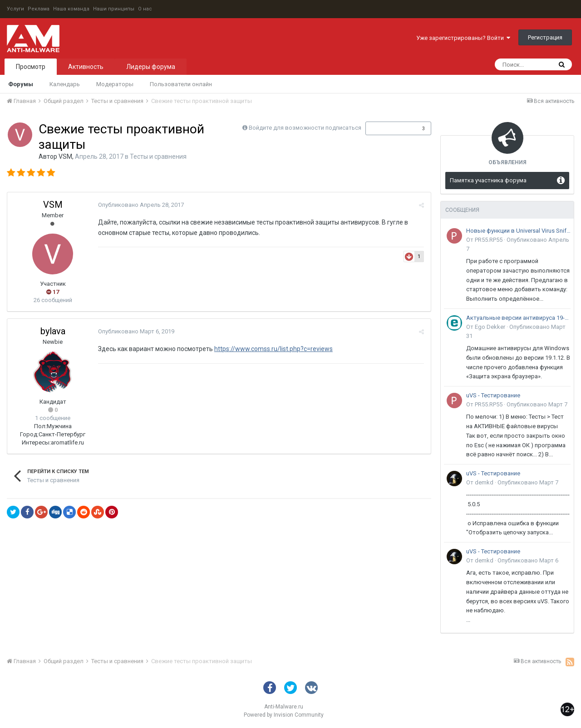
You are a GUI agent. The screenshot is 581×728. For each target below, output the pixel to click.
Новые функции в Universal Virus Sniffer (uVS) (518, 231)
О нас (145, 9)
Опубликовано (141, 205)
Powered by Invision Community (284, 715)
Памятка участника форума (488, 180)
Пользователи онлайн (181, 84)
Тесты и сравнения (158, 156)
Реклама (39, 9)
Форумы (21, 84)
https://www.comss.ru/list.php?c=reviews (273, 349)
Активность (86, 67)
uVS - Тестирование (493, 395)
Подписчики (389, 128)
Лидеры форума (151, 67)
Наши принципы (114, 9)
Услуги (15, 9)
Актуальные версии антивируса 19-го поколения (518, 318)
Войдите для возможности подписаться (305, 128)
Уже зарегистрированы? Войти (463, 38)
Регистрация (545, 37)
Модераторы (115, 84)
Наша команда (71, 9)
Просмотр (31, 67)
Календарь (65, 84)
